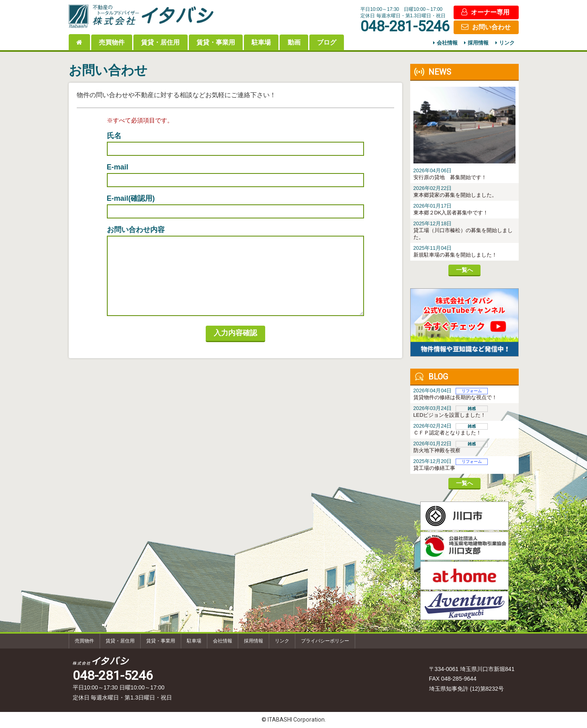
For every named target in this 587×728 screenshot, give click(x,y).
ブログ (327, 42)
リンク (507, 43)
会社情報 (447, 43)
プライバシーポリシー (325, 641)
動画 (294, 42)
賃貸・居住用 (160, 42)
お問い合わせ (491, 27)
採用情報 (478, 43)
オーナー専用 (490, 12)
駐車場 (261, 42)
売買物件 (112, 42)
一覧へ (464, 270)
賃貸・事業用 (216, 42)
